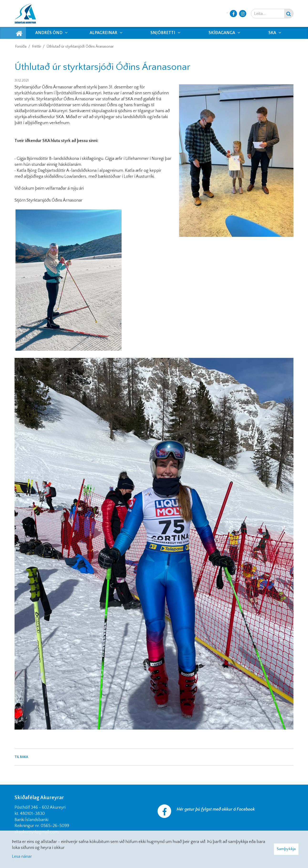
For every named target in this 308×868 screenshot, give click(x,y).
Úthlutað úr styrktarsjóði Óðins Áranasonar (80, 46)
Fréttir (36, 46)
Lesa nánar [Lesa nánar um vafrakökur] (22, 857)
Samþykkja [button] (286, 849)
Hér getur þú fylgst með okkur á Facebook (216, 809)
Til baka (21, 757)
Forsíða (21, 46)
